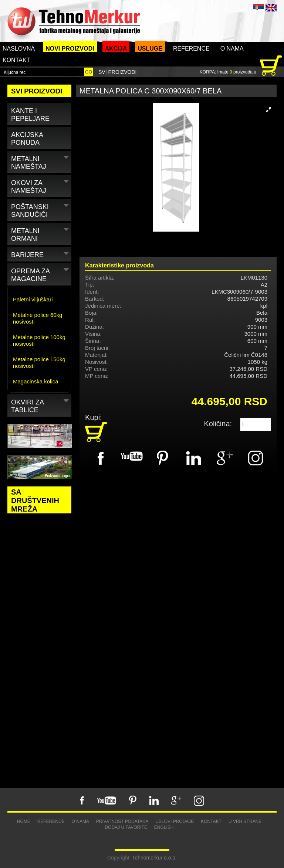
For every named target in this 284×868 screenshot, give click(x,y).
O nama (232, 49)
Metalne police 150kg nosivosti (39, 363)
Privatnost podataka (122, 821)
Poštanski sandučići (41, 209)
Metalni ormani (41, 233)
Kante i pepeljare (30, 115)
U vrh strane (245, 821)
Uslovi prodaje (175, 821)
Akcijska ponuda (27, 139)
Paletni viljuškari (33, 299)
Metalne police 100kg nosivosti (39, 340)
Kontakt (16, 60)
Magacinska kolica (36, 381)
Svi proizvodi (117, 72)
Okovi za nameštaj (41, 185)
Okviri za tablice (41, 405)
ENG (271, 8)
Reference (191, 49)
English (164, 827)
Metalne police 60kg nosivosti (38, 318)
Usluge (150, 49)
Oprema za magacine (41, 274)
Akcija (116, 49)
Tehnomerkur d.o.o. (154, 858)
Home (24, 821)
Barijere (41, 254)
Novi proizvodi (70, 49)
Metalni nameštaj (41, 161)
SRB (258, 8)
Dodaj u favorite (126, 827)
